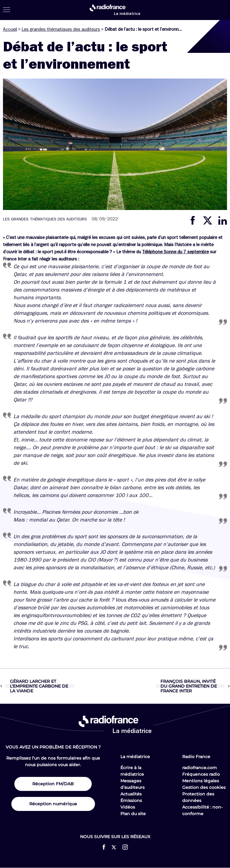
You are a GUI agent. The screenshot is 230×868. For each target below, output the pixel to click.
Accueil (10, 29)
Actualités (131, 794)
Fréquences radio (201, 774)
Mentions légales (201, 781)
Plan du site (133, 814)
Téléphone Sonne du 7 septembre (175, 252)
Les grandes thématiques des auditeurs (61, 29)
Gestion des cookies (204, 787)
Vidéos (128, 807)
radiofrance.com (200, 768)
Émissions (131, 800)
